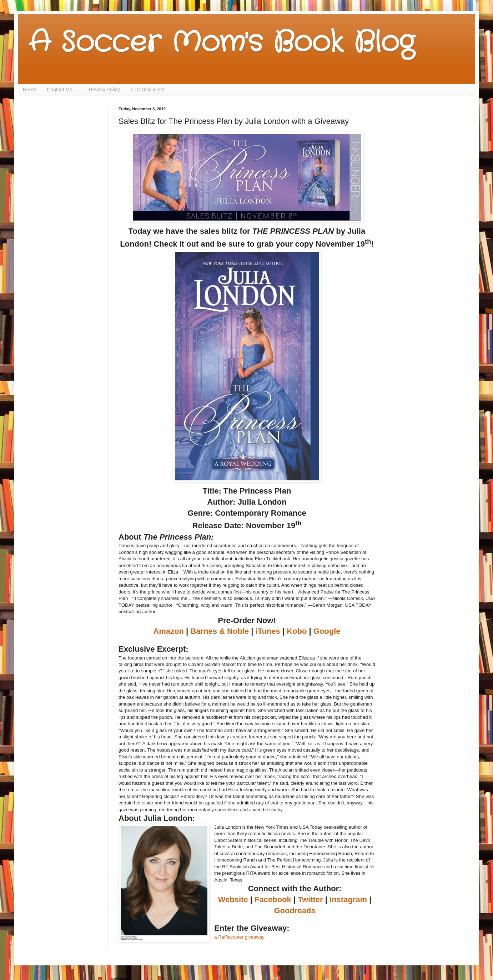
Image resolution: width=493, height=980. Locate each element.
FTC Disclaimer (148, 90)
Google (327, 631)
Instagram (348, 900)
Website (233, 900)
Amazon (168, 631)
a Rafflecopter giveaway (239, 937)
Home (29, 90)
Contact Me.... (62, 90)
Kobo (297, 631)
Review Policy (104, 90)
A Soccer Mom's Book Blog (222, 43)
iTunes (268, 631)
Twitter (310, 900)
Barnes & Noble (220, 631)
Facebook (273, 900)
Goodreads (295, 911)
